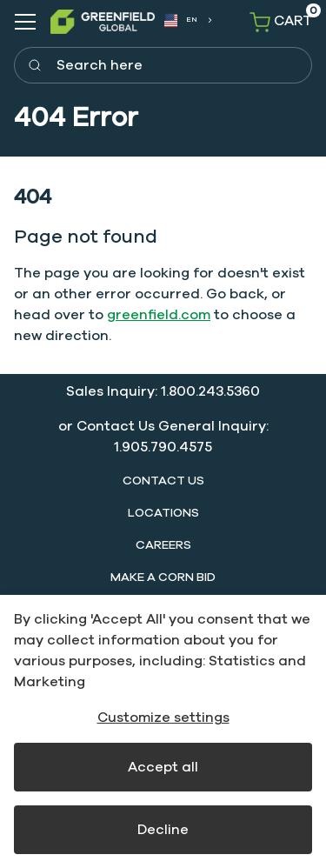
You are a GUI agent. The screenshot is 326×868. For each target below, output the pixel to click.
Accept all (163, 767)
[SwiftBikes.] (103, 21)
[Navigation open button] (25, 22)
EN (181, 21)
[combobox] (187, 20)
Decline (163, 830)
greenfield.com (159, 315)
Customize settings (163, 718)
